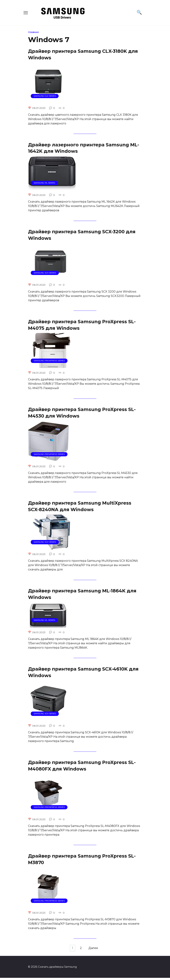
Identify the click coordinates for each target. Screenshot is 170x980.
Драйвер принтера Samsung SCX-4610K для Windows (83, 673)
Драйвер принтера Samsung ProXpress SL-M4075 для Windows (82, 325)
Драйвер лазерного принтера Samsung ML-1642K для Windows (84, 148)
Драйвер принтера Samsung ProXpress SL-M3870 (82, 861)
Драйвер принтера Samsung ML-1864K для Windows (82, 595)
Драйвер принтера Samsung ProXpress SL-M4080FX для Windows (82, 767)
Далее (95, 950)
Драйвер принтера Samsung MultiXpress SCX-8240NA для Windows (80, 507)
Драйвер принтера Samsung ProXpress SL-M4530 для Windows (82, 413)
